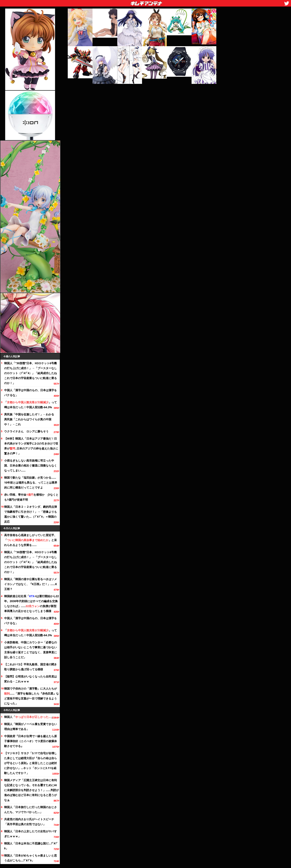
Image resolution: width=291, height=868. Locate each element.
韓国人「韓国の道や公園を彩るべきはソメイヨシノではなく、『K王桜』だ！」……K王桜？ (31, 584)
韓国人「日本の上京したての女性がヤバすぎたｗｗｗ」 (31, 834)
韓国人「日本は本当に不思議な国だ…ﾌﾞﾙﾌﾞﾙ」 (31, 846)
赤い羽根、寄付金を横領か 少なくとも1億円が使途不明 (31, 497)
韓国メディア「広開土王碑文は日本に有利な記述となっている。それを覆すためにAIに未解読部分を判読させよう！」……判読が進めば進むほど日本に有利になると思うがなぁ (31, 790)
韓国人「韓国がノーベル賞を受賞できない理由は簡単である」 (31, 726)
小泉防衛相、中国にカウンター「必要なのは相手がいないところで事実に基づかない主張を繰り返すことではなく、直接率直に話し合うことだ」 (31, 650)
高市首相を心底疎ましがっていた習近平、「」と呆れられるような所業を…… (31, 540)
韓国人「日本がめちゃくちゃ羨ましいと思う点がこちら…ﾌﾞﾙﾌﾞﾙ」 (31, 858)
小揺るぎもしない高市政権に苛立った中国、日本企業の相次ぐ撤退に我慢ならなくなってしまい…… (31, 465)
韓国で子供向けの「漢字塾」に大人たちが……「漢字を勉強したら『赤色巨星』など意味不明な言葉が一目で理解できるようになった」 (31, 696)
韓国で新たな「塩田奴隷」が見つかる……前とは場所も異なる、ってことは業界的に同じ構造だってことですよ (31, 482)
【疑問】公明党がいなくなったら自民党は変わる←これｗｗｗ (31, 679)
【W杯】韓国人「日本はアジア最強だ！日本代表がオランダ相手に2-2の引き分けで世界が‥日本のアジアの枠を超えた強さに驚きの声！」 (31, 446)
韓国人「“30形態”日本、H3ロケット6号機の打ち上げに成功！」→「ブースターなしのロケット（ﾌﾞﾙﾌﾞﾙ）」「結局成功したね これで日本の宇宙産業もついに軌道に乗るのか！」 (31, 373)
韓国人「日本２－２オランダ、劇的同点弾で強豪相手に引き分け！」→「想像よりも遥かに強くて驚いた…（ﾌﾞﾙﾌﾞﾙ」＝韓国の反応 (31, 514)
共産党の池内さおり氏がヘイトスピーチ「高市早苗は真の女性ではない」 (29, 822)
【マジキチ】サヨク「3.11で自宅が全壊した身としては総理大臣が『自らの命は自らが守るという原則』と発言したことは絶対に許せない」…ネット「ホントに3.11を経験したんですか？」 (31, 763)
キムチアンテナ (117, 2)
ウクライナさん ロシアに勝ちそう (26, 431)
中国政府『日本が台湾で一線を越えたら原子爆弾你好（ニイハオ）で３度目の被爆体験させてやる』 (31, 741)
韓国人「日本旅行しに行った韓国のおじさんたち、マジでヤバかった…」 (31, 810)
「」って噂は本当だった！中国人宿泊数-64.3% (31, 405)
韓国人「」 (29, 717)
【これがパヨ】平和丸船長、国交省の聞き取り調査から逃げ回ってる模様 (31, 667)
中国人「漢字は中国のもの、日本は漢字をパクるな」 (31, 393)
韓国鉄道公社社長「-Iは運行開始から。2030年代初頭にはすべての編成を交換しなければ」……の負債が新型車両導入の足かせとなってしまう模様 (31, 604)
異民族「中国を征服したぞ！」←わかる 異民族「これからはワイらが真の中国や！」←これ (31, 419)
